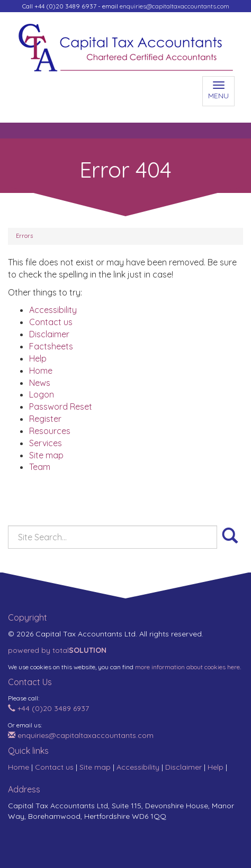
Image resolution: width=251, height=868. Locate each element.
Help (38, 358)
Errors (24, 236)
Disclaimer (49, 334)
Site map (46, 455)
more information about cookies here (187, 667)
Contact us (51, 322)
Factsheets (51, 346)
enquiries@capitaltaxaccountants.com (174, 6)
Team (40, 467)
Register (45, 419)
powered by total (57, 650)
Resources (50, 431)
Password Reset (61, 407)
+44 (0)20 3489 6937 (48, 708)
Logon (42, 394)
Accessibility (53, 310)
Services (46, 443)
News (40, 383)
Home (41, 371)
